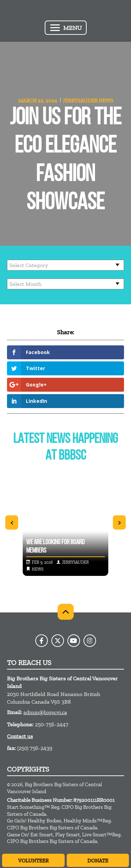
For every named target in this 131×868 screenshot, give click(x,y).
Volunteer (33, 861)
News (106, 101)
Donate (98, 861)
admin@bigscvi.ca (45, 712)
